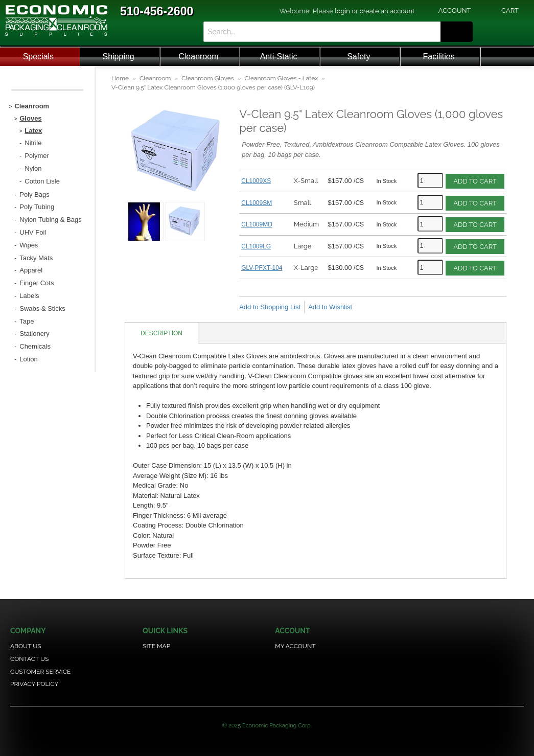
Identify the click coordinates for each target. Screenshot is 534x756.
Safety (358, 56)
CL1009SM (257, 203)
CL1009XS (256, 181)
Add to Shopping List (270, 307)
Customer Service (40, 672)
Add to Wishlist (330, 307)
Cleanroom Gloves (207, 78)
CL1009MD (257, 224)
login (342, 11)
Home (120, 78)
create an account (387, 11)
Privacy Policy (34, 684)
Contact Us (29, 659)
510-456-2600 (157, 11)
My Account (295, 646)
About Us (26, 646)
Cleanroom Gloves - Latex (281, 78)
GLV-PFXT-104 (262, 268)
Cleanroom (198, 56)
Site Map (156, 646)
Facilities (439, 56)
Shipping (118, 56)
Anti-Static (279, 56)
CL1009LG (256, 246)
